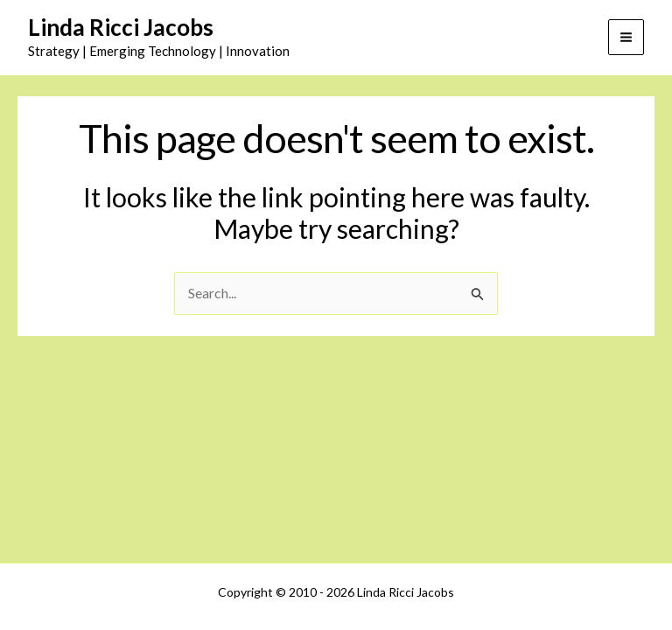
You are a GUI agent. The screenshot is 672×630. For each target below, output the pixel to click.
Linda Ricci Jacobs (121, 27)
